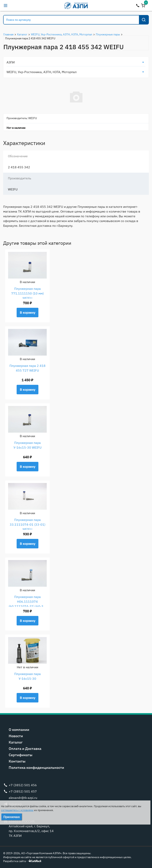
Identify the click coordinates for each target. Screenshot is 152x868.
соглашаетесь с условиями (17, 810)
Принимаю (12, 817)
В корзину (28, 313)
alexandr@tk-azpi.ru (13, 6)
